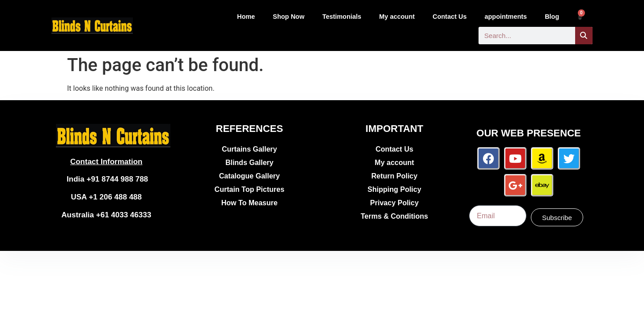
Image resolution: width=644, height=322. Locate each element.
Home (246, 17)
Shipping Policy (394, 189)
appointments (506, 17)
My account (397, 17)
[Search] (584, 36)
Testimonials (342, 17)
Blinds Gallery (250, 163)
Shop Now (289, 17)
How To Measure (250, 203)
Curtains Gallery (250, 149)
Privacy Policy (395, 203)
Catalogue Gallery (250, 176)
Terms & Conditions (394, 216)
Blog (552, 17)
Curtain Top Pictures (250, 189)
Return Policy (394, 176)
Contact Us (449, 17)
